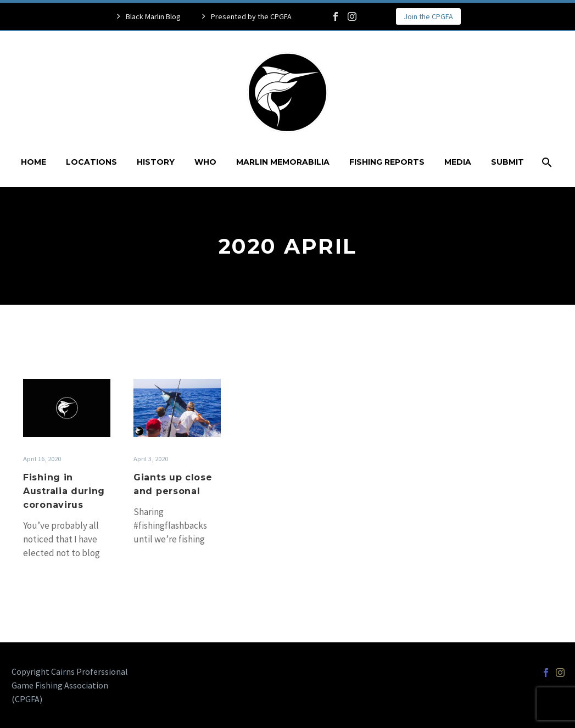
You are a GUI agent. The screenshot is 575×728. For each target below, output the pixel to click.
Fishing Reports (387, 162)
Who (205, 162)
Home (34, 162)
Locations (91, 162)
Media (458, 162)
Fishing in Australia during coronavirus (64, 491)
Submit (507, 162)
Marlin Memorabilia (283, 162)
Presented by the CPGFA (251, 16)
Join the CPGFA (428, 16)
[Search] (546, 162)
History (156, 162)
